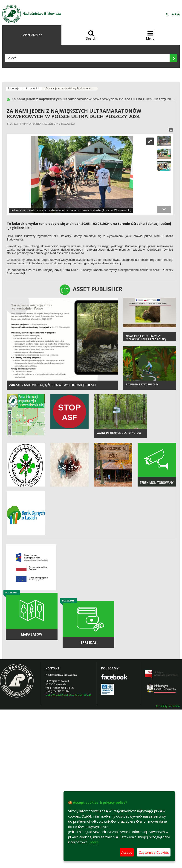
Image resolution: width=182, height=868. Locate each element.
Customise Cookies (154, 852)
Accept (127, 852)
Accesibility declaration (168, 706)
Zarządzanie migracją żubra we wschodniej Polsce (53, 385)
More (94, 842)
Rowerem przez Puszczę (142, 384)
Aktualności (32, 88)
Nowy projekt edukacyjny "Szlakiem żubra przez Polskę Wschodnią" (146, 339)
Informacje (14, 88)
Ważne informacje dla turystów (119, 433)
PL (168, 15)
